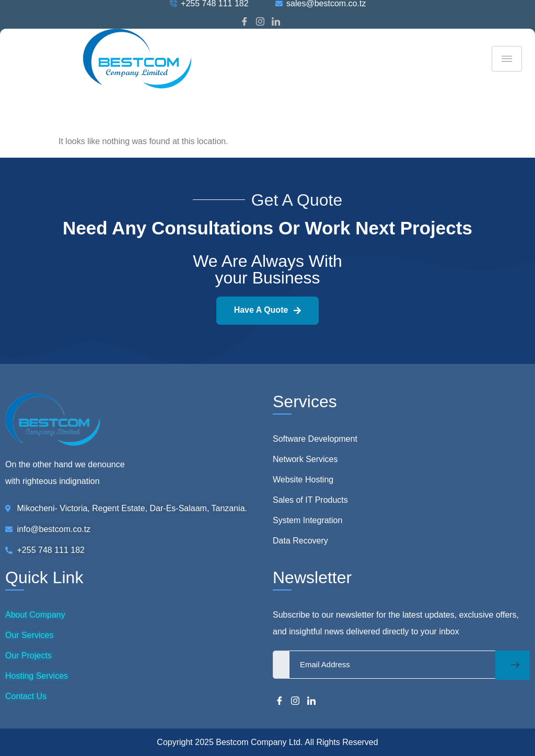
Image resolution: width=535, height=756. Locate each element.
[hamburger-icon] (507, 59)
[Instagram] (260, 22)
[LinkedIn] (276, 22)
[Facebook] (245, 22)
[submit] (513, 665)
